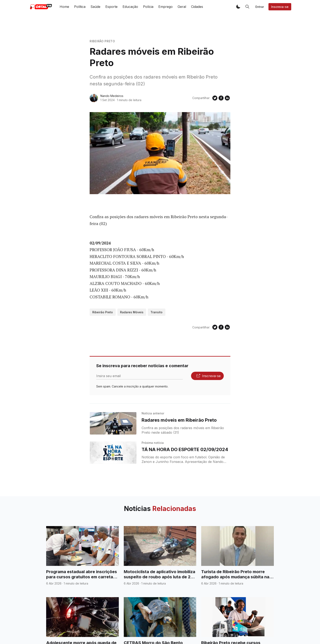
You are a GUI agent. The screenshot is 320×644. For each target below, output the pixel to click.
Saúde (95, 7)
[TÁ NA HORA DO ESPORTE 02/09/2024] (113, 453)
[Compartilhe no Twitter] (215, 98)
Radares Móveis (132, 312)
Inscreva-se (280, 7)
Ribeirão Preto (102, 41)
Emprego (165, 7)
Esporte (111, 7)
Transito (156, 312)
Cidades (197, 7)
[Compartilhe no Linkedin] (227, 98)
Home (64, 7)
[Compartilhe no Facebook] (221, 98)
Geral (182, 7)
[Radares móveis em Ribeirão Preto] (113, 423)
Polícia (148, 7)
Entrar (260, 7)
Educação (130, 7)
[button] (238, 7)
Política (80, 7)
